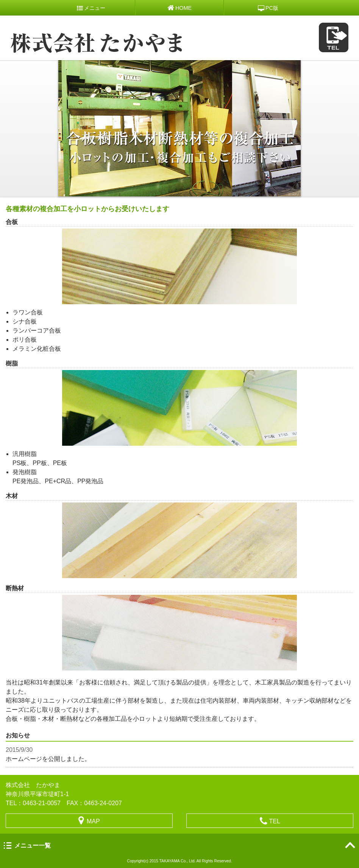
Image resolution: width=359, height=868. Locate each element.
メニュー (91, 8)
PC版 (268, 8)
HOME (179, 8)
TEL (270, 821)
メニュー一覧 (33, 845)
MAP (89, 821)
